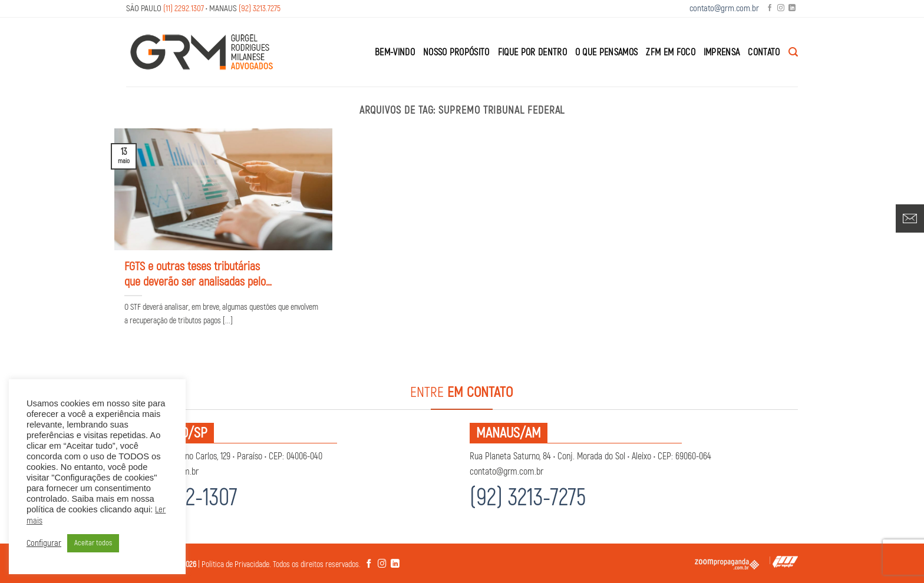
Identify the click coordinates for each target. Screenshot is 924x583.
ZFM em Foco (671, 52)
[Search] (793, 52)
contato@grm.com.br (724, 9)
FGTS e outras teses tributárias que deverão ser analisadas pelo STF (195, 274)
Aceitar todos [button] (93, 543)
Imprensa (722, 52)
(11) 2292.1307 (184, 9)
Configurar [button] (44, 544)
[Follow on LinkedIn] (792, 9)
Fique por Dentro (532, 52)
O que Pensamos (606, 52)
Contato (764, 52)
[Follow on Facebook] (770, 9)
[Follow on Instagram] (781, 9)
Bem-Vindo (395, 52)
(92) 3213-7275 (528, 498)
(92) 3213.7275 (260, 9)
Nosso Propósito (456, 52)
